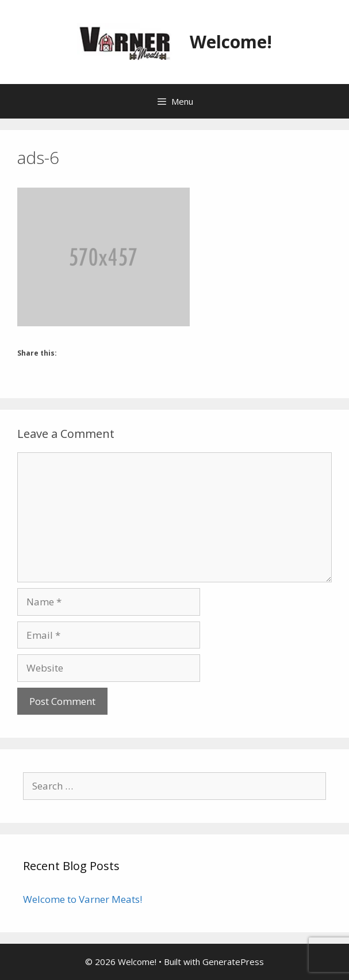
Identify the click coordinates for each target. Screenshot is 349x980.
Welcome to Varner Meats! (83, 899)
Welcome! (231, 42)
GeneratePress (233, 962)
